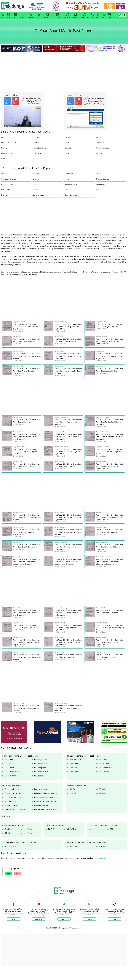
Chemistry (69, 137)
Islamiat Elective (103, 148)
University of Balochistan (15, 809)
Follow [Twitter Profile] (64, 919)
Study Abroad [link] (85, 16)
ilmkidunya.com (103, 858)
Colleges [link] (15, 16)
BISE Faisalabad (40, 764)
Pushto (67, 190)
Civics (98, 137)
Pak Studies (38, 153)
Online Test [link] (48, 16)
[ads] (14, 732)
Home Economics (40, 148)
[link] (37, 6)
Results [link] (76, 16)
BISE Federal (39, 776)
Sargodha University (13, 797)
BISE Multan (10, 764)
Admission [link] (31, 16)
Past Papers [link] (57, 16)
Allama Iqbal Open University (46, 809)
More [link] (104, 16)
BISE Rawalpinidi (12, 772)
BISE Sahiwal (10, 768)
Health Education (8, 184)
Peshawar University (13, 793)
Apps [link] (110, 16)
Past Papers (41, 238)
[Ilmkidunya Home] (12, 6)
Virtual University (12, 805)
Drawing (36, 143)
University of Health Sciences (46, 801)
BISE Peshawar (76, 760)
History (4, 148)
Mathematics (6, 153)
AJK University (11, 801)
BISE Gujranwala (41, 760)
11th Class (74, 793)
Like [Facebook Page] (13, 919)
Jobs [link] (93, 16)
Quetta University (41, 805)
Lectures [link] (39, 16)
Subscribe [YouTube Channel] (39, 919)
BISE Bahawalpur (41, 772)
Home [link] (3, 16)
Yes (9, 874)
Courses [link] (23, 16)
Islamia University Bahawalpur (46, 797)
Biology (36, 137)
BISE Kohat (74, 764)
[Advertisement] (64, 68)
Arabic (4, 137)
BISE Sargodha (40, 768)
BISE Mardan (104, 764)
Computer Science (8, 143)
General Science (103, 143)
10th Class (103, 789)
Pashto (99, 153)
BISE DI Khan (104, 772)
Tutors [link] (98, 16)
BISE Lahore (10, 760)
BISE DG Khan (10, 776)
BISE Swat (103, 760)
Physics (67, 153)
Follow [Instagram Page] (89, 919)
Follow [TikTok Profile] (115, 919)
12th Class (103, 793)
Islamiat (68, 148)
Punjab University (12, 789)
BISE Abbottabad (106, 768)
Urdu (3, 159)
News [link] (9, 16)
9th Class (73, 789)
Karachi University (41, 789)
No (17, 874)
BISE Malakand (76, 768)
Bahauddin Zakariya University (46, 793)
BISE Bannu (74, 772)
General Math (38, 195)
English (67, 143)
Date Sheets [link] (67, 16)
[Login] (125, 15)
